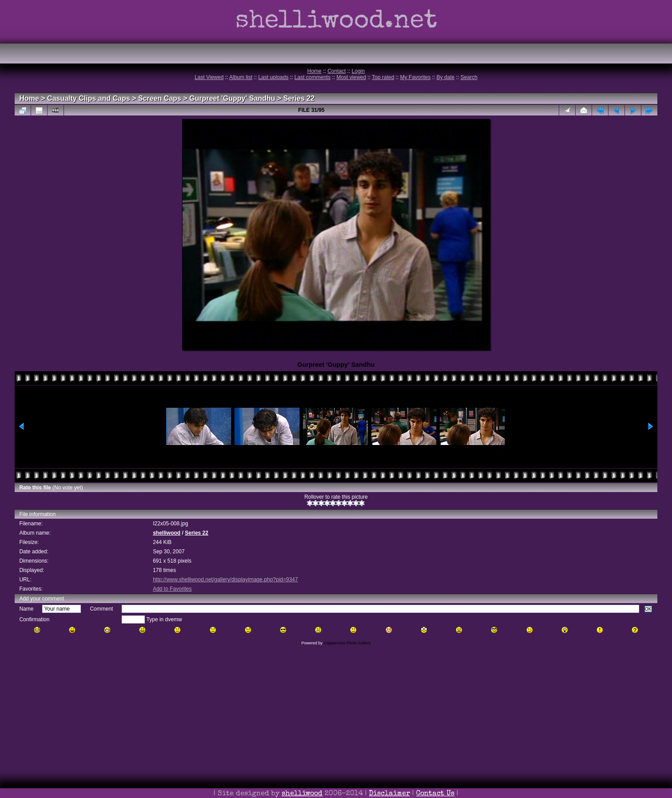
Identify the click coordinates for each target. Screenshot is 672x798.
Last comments (312, 77)
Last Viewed (209, 77)
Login (358, 71)
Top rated (383, 77)
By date (446, 77)
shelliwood (167, 533)
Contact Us (435, 794)
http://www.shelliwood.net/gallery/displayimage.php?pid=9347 (225, 580)
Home (314, 71)
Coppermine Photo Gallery (347, 643)
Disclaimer (390, 794)
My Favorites (416, 77)
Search (469, 77)
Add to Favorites (172, 589)
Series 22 (299, 98)
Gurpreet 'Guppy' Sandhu (232, 98)
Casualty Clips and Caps (89, 98)
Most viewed (352, 77)
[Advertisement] (336, 734)
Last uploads (273, 77)
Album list (241, 77)
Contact (336, 71)
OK (648, 609)
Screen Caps (160, 98)
